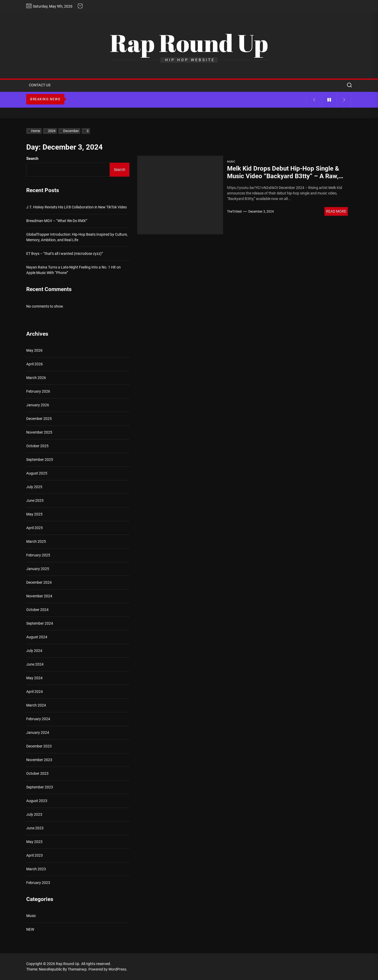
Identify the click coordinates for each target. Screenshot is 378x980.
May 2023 (34, 842)
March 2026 (36, 378)
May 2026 (34, 350)
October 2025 (37, 446)
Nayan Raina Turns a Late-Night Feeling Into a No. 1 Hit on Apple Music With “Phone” (73, 270)
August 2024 (37, 637)
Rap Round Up (189, 43)
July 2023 (34, 814)
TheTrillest (234, 212)
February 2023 (38, 883)
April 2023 (35, 855)
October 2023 (37, 773)
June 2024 (35, 664)
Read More (336, 211)
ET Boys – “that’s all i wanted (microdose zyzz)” (65, 254)
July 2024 (34, 651)
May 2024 (34, 678)
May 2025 (34, 514)
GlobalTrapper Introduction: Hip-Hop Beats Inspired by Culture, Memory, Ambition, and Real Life (77, 237)
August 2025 (37, 473)
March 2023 (36, 869)
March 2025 (36, 541)
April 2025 (35, 528)
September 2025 (40, 460)
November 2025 (39, 432)
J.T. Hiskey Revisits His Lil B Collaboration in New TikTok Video (77, 207)
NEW (30, 929)
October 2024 (37, 610)
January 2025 (38, 569)
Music (231, 162)
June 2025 (35, 500)
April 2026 (35, 364)
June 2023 (35, 828)
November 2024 (39, 596)
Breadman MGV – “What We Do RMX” (57, 221)
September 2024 (40, 623)
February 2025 (38, 555)
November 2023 (39, 760)
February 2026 (38, 391)
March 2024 (36, 705)
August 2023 (37, 801)
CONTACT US (40, 85)
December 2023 (39, 746)
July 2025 (34, 487)
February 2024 (38, 719)
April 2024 (35, 692)
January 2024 (38, 733)
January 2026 (38, 405)
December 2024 (39, 582)
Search (32, 159)
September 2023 (40, 787)
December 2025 (39, 419)
